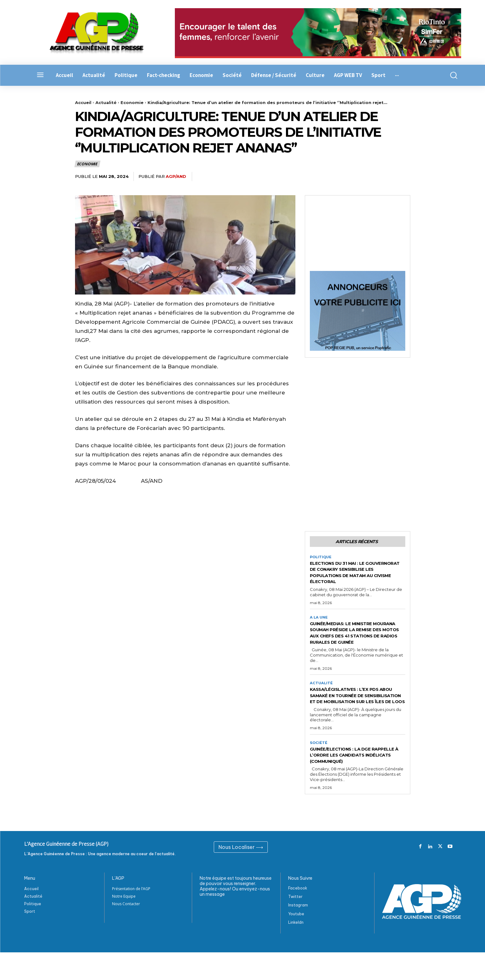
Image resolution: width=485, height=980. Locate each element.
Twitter (295, 925)
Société (319, 764)
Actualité (106, 102)
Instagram (298, 933)
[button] (450, 75)
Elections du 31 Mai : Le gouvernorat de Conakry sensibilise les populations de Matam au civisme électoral (356, 574)
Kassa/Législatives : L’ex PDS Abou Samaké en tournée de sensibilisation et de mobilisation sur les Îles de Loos (353, 710)
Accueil (83, 102)
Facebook (298, 916)
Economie (132, 102)
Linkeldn (296, 950)
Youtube (296, 941)
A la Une (319, 619)
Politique (321, 559)
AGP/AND (176, 176)
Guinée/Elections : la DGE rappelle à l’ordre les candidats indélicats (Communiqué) (348, 780)
